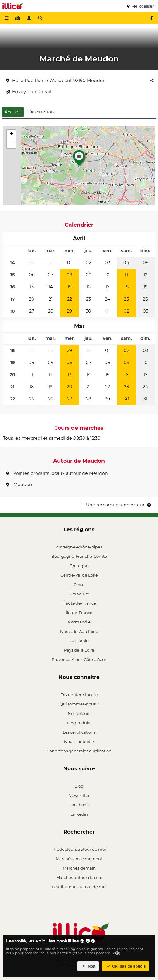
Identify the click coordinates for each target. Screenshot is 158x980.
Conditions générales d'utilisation (79, 751)
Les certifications (79, 732)
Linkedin (79, 814)
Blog (79, 786)
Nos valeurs (79, 713)
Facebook (79, 805)
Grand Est (79, 594)
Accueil (13, 112)
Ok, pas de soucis (125, 966)
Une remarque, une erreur (119, 505)
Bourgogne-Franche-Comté (79, 556)
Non (88, 966)
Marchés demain (79, 868)
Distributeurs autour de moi (79, 887)
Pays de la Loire (79, 650)
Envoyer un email (29, 92)
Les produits (79, 723)
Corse (79, 584)
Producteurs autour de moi (79, 849)
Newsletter (79, 795)
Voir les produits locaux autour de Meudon (57, 473)
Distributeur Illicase (79, 695)
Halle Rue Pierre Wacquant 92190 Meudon (56, 81)
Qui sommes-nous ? (79, 704)
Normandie (79, 622)
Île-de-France (79, 613)
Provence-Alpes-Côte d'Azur (79, 659)
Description (41, 112)
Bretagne (79, 566)
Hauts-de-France (79, 603)
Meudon (19, 485)
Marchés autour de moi (79, 877)
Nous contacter (79, 742)
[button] (79, 159)
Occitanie (79, 641)
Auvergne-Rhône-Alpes (79, 547)
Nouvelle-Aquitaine (79, 631)
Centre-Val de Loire (79, 575)
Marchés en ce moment (79, 859)
